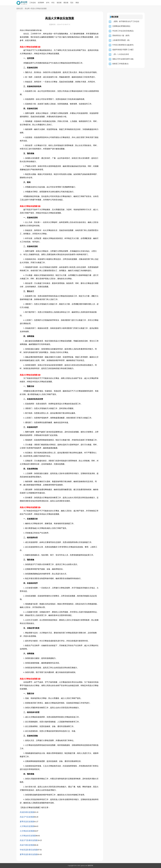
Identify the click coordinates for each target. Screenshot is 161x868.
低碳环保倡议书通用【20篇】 (123, 50)
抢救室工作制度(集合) (120, 64)
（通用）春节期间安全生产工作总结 (126, 21)
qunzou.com (84, 866)
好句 (48, 3)
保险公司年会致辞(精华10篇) (123, 59)
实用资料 (41, 3)
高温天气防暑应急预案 (29, 840)
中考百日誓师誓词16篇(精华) (123, 45)
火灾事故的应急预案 (28, 836)
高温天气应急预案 (27, 817)
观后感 (66, 3)
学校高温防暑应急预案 (29, 850)
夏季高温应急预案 (27, 822)
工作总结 (33, 3)
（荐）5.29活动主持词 (121, 54)
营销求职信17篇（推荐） (122, 36)
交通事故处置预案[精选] (121, 26)
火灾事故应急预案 (27, 826)
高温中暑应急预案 (27, 845)
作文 (53, 3)
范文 (72, 3)
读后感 (59, 3)
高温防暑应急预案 (27, 812)
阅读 (77, 3)
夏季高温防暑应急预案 (29, 854)
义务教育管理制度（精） (122, 40)
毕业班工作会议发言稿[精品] (123, 31)
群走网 (27, 9)
